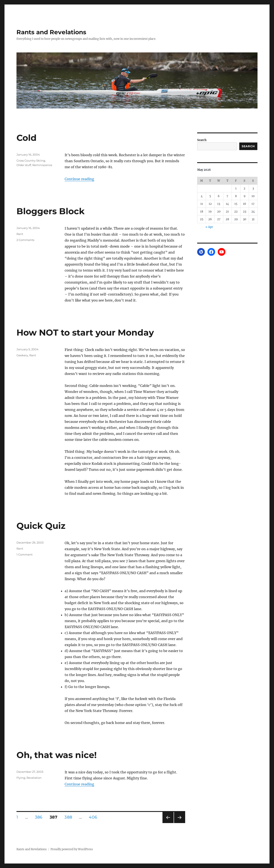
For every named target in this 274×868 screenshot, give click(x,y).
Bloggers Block (51, 211)
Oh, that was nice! (57, 755)
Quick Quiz (41, 526)
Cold (27, 138)
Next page (179, 823)
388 (70, 817)
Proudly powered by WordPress (72, 849)
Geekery (22, 355)
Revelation (34, 778)
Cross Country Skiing (31, 161)
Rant (20, 234)
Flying (21, 778)
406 (94, 817)
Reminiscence (42, 165)
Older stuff (24, 165)
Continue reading (79, 179)
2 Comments (25, 240)
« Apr (209, 227)
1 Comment (25, 554)
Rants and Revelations (51, 32)
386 (40, 817)
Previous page (168, 823)
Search (202, 140)
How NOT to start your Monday (85, 332)
